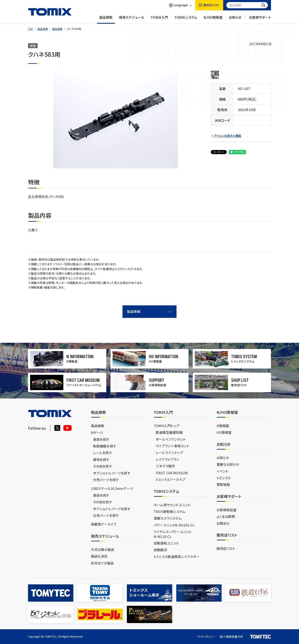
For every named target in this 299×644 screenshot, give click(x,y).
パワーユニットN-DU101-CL (174, 525)
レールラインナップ (169, 452)
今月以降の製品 (103, 549)
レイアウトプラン (168, 459)
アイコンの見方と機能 (228, 136)
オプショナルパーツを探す (112, 473)
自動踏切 (160, 550)
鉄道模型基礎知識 (169, 432)
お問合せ (223, 523)
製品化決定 (99, 556)
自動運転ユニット (166, 543)
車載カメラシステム (168, 518)
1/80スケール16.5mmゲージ (112, 488)
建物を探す (101, 460)
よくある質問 (226, 516)
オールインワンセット (171, 439)
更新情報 (223, 484)
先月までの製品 (102, 563)
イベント (222, 471)
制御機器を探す (104, 446)
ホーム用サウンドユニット (172, 505)
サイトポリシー (206, 637)
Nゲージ (97, 433)
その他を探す (102, 466)
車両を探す (101, 439)
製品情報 (57, 29)
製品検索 (106, 19)
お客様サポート (260, 19)
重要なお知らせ (228, 464)
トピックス (224, 478)
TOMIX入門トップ (167, 426)
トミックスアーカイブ (170, 479)
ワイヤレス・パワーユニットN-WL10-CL (173, 534)
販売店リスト (226, 548)
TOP (31, 29)
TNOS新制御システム (170, 511)
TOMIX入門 (159, 19)
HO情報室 (224, 432)
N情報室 (223, 426)
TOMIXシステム (186, 19)
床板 (33, 46)
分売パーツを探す (106, 480)
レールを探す (102, 453)
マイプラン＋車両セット (172, 446)
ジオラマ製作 (165, 466)
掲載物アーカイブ (104, 524)
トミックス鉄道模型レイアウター (176, 557)
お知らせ (235, 19)
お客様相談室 (227, 510)
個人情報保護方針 (232, 637)
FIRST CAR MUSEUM (172, 473)
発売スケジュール (132, 19)
